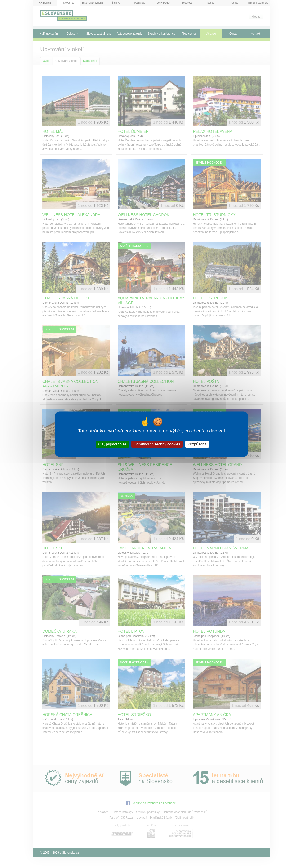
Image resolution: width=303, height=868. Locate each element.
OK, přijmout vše (112, 444)
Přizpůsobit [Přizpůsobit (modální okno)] (197, 444)
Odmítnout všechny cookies (157, 444)
